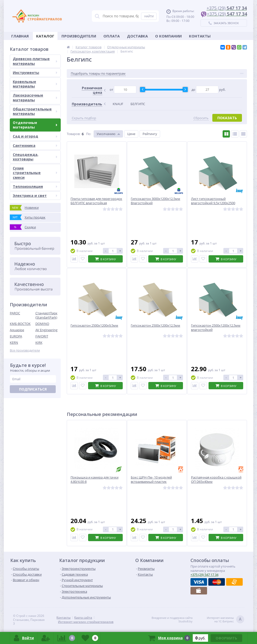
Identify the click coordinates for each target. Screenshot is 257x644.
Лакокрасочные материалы (35, 97)
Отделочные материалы (35, 125)
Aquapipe (17, 330)
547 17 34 (204, 575)
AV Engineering (46, 330)
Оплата (112, 36)
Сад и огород (35, 136)
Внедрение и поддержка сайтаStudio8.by (172, 620)
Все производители (25, 350)
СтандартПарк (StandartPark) (46, 315)
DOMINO (42, 324)
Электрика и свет (35, 196)
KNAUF (118, 104)
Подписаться (33, 389)
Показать (227, 118)
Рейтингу (150, 134)
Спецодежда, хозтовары (35, 157)
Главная (20, 36)
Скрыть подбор (84, 118)
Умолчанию (106, 134)
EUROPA (16, 336)
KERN (14, 342)
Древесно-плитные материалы (35, 61)
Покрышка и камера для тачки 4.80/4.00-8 (94, 480)
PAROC (15, 313)
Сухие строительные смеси (35, 173)
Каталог (45, 36)
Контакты (200, 36)
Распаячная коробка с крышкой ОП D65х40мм (216, 480)
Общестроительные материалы (35, 111)
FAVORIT (42, 336)
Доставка (137, 36)
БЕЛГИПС (138, 104)
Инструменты (35, 73)
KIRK (39, 342)
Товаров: (74, 134)
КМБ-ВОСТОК (20, 324)
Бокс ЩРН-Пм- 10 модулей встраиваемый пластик (151, 480)
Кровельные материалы (35, 84)
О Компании (168, 36)
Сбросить (201, 118)
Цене (131, 134)
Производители (79, 36)
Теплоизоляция (35, 186)
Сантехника (35, 145)
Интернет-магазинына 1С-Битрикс (226, 620)
